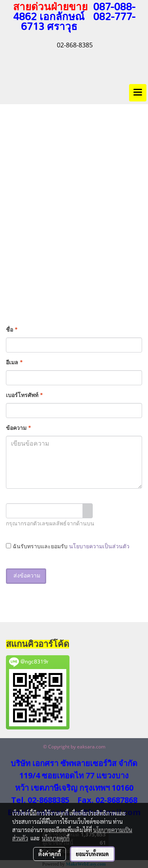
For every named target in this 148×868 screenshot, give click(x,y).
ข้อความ (18, 428)
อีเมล (14, 363)
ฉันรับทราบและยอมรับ (68, 546)
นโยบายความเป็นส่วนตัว (99, 547)
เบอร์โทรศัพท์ (24, 396)
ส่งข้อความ (26, 576)
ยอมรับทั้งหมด (92, 854)
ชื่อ (12, 330)
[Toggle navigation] (138, 93)
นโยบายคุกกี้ (56, 838)
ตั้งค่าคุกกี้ (50, 854)
